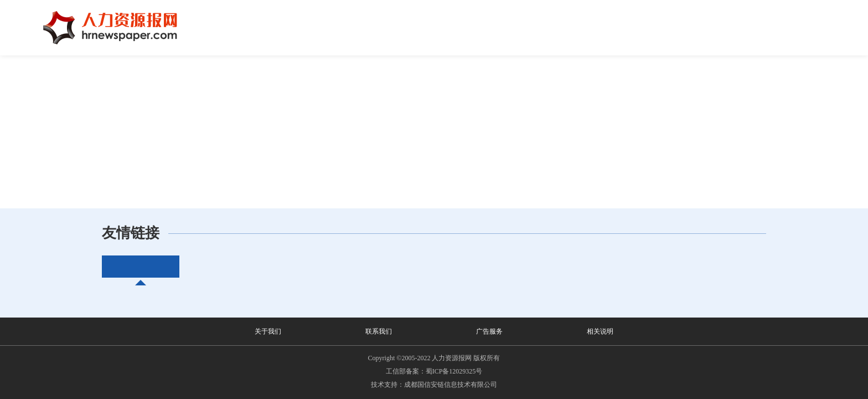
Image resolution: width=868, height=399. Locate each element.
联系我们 (379, 331)
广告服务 (489, 331)
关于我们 (268, 331)
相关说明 (600, 331)
